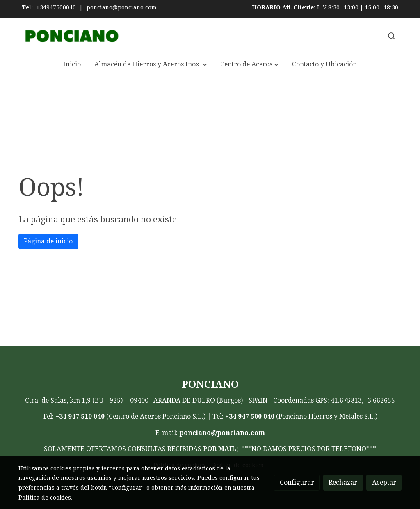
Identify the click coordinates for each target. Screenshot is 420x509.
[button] (151, 65)
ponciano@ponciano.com (122, 7)
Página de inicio (48, 241)
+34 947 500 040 (250, 416)
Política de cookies (45, 498)
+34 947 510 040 (80, 416)
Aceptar (384, 483)
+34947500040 (56, 7)
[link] (71, 36)
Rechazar (343, 483)
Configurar (297, 483)
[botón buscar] (391, 36)
